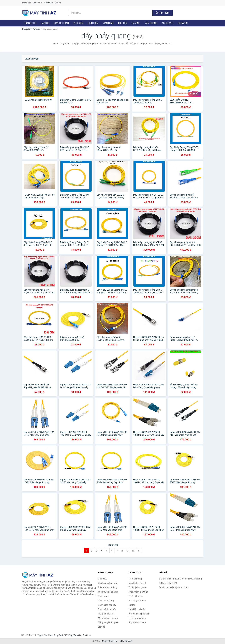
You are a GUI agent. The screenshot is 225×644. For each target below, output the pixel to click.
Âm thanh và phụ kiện (139, 614)
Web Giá (77, 635)
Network (183, 23)
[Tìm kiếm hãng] (110, 13)
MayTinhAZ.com (110, 641)
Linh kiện (93, 23)
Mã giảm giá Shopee (108, 622)
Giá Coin (87, 635)
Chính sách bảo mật (108, 583)
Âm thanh (167, 23)
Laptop (45, 23)
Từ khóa (36, 29)
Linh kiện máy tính (137, 609)
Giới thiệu (48, 3)
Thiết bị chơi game (138, 587)
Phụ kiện (78, 23)
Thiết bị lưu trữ (136, 596)
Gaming (136, 23)
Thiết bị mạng (135, 579)
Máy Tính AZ (126, 641)
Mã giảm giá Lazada (108, 618)
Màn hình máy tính (138, 583)
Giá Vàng (68, 635)
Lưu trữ (122, 23)
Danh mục (38, 3)
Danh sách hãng (106, 601)
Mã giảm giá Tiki (106, 614)
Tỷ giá (40, 635)
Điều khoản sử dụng (108, 587)
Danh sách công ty (107, 605)
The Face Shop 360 (53, 635)
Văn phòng (151, 23)
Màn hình (108, 23)
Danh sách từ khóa (107, 609)
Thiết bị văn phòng (137, 618)
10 (133, 551)
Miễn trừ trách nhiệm (108, 592)
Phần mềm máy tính (138, 592)
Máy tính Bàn (61, 23)
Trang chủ (26, 3)
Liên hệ (58, 3)
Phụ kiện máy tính (137, 622)
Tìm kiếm (162, 13)
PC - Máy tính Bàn (137, 601)
